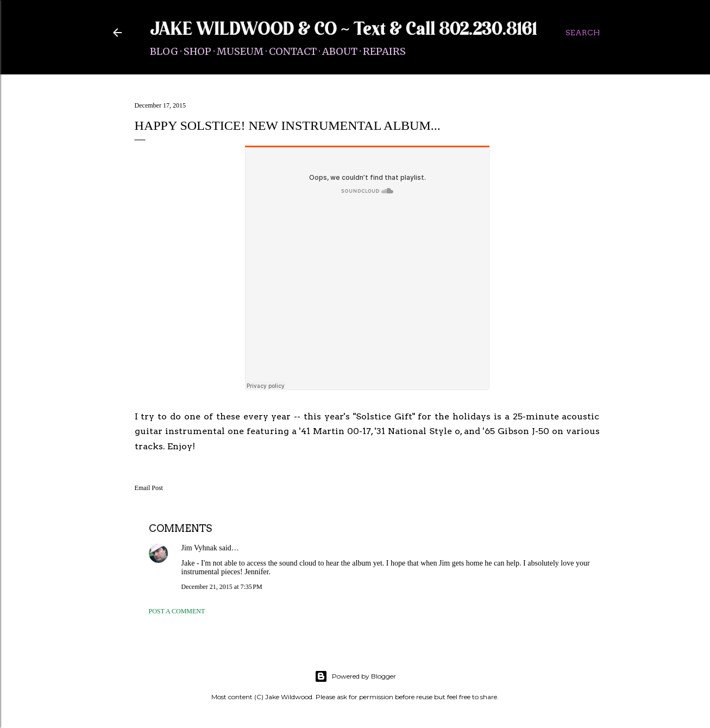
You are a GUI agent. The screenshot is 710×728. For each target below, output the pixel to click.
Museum (240, 51)
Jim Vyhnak (199, 548)
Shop (197, 51)
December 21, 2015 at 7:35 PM (222, 587)
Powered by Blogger (355, 676)
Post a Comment (177, 611)
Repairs (384, 51)
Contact (293, 51)
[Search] (583, 33)
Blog (164, 51)
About (340, 51)
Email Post (149, 488)
